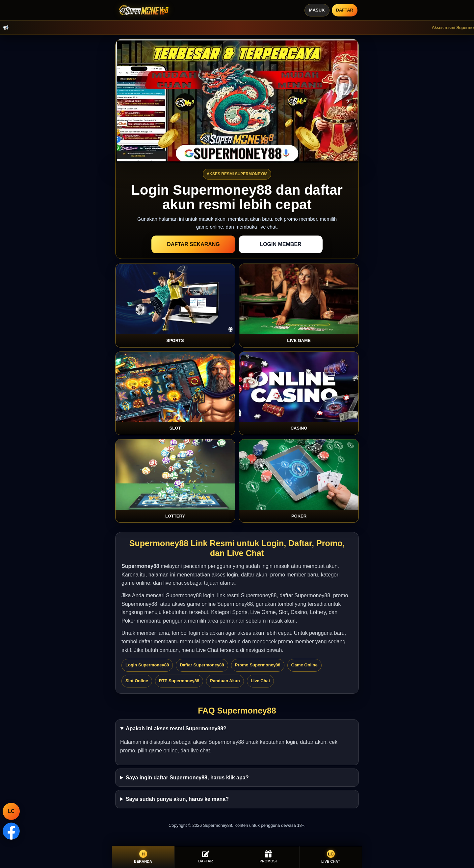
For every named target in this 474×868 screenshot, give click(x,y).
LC (11, 811)
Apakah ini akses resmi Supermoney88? (176, 728)
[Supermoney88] (143, 10)
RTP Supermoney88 (179, 681)
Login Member (280, 244)
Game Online (304, 665)
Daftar (345, 10)
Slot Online (137, 681)
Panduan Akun (225, 681)
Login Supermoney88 (147, 665)
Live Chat (261, 681)
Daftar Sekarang (193, 244)
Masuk (317, 10)
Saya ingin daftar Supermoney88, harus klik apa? (187, 778)
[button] (348, 101)
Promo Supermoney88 (258, 665)
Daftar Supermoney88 (202, 665)
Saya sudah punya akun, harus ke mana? (177, 799)
